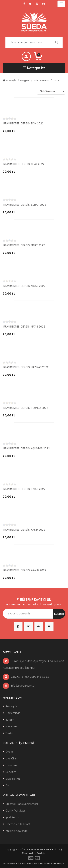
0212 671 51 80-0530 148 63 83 (26, 677)
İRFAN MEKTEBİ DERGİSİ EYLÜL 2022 (24, 489)
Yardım (10, 733)
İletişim (10, 720)
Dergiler (25, 80)
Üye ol (9, 752)
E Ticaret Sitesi (25, 864)
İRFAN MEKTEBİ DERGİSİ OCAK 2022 (24, 164)
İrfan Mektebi (41, 80)
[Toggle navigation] (61, 4)
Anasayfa (10, 80)
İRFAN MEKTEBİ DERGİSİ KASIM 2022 (24, 530)
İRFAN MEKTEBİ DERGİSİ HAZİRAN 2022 (26, 367)
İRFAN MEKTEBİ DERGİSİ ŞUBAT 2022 (24, 205)
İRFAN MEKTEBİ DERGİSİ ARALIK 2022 (24, 570)
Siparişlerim (13, 779)
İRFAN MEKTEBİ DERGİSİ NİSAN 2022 (24, 286)
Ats (8, 785)
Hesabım (11, 726)
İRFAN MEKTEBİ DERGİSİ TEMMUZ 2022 (25, 408)
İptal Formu (13, 817)
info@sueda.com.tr (19, 686)
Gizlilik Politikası (15, 811)
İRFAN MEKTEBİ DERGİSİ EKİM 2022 (23, 124)
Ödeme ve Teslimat (18, 824)
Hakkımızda (13, 713)
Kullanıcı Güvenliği (17, 831)
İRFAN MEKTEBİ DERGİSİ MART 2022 (24, 245)
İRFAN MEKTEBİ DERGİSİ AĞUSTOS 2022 (26, 449)
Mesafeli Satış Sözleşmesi (22, 804)
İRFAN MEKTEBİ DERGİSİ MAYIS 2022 (24, 327)
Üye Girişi (11, 759)
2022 (56, 80)
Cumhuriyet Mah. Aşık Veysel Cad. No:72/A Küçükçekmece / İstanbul (33, 664)
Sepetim (11, 772)
